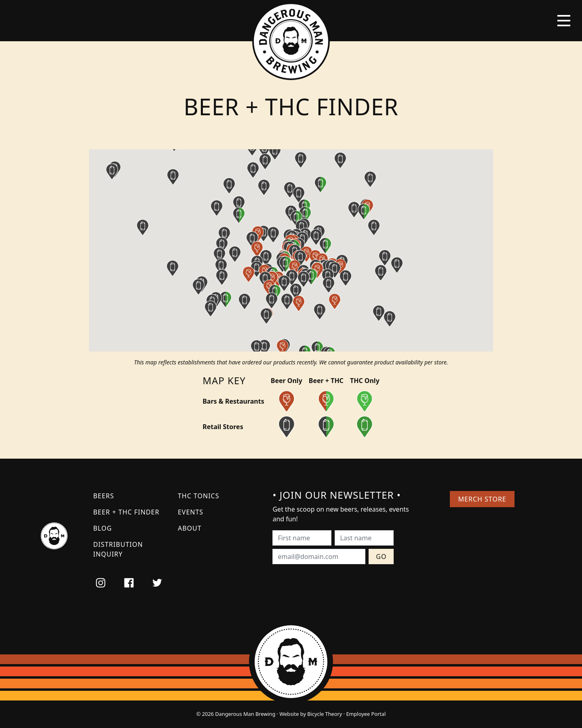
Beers (103, 496)
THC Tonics (199, 496)
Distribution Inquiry (118, 549)
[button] (287, 301)
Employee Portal (366, 714)
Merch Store (482, 499)
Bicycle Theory (325, 714)
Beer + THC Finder (126, 512)
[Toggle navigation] (564, 21)
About (190, 528)
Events (191, 512)
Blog (102, 528)
